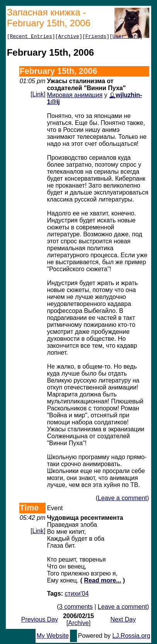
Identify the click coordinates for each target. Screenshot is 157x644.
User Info (126, 37)
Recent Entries (31, 37)
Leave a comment (122, 499)
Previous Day (40, 621)
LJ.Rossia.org (131, 637)
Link (38, 95)
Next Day (123, 621)
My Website (53, 637)
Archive (69, 37)
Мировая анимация (75, 96)
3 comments (76, 608)
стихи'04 (77, 595)
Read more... (102, 582)
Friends (96, 37)
